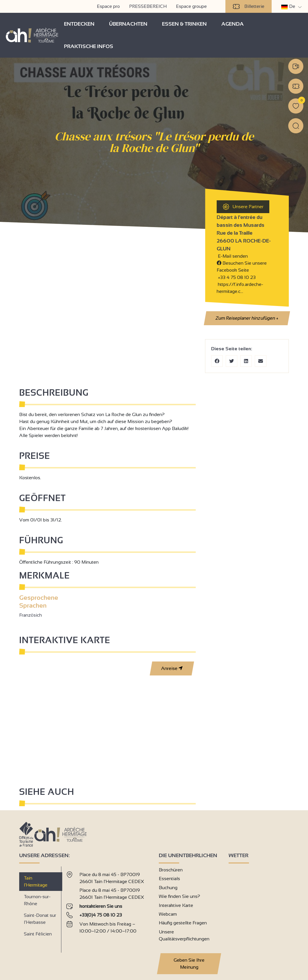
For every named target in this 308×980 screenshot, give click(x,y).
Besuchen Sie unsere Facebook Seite (242, 267)
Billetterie (249, 6)
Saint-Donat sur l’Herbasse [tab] (40, 919)
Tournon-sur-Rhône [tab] (37, 900)
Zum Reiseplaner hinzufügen (247, 318)
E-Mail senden (232, 256)
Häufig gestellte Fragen (183, 923)
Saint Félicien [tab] (38, 934)
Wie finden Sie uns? (179, 896)
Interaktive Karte (176, 905)
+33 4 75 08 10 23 (237, 277)
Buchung (168, 888)
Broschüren (171, 870)
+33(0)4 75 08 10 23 (101, 915)
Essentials (169, 879)
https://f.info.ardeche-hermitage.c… (240, 288)
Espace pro (108, 6)
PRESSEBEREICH (148, 6)
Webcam (168, 914)
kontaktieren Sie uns (101, 906)
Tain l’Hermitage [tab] (36, 881)
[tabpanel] (108, 907)
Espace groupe (191, 6)
